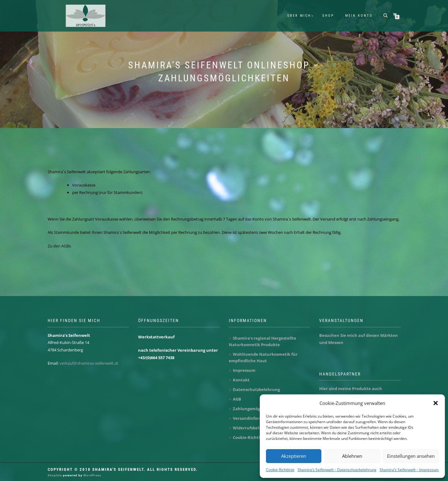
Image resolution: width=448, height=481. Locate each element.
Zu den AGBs (59, 246)
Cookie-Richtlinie (280, 470)
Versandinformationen (256, 418)
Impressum (244, 370)
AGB (237, 399)
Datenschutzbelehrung (256, 389)
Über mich (299, 16)
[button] (436, 403)
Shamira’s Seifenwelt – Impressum (409, 470)
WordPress (92, 475)
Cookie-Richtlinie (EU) (254, 437)
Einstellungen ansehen (411, 456)
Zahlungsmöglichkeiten (257, 409)
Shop (328, 16)
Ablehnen (352, 456)
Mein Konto (359, 16)
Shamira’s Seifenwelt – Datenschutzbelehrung (337, 470)
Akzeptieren (294, 456)
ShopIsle (55, 475)
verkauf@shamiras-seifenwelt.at (89, 363)
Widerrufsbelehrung (253, 428)
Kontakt (241, 380)
